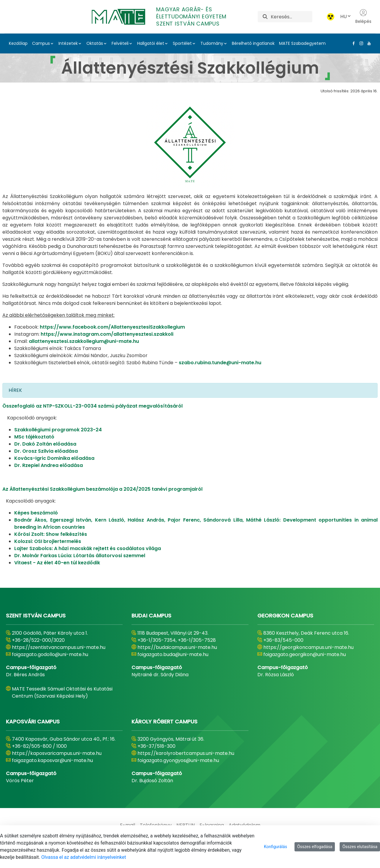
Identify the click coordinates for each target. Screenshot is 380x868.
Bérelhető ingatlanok (253, 43)
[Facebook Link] (352, 43)
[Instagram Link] (360, 43)
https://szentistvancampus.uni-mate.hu (59, 647)
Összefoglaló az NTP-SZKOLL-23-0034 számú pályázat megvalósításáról (92, 406)
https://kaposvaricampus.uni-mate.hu (57, 753)
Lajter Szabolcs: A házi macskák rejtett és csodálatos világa (88, 548)
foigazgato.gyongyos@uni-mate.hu (178, 760)
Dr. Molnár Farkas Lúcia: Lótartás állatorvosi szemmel (80, 556)
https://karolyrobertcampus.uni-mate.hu (186, 753)
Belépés (363, 17)
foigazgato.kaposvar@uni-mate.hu (52, 760)
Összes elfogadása (315, 847)
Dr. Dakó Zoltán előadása (45, 444)
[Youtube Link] (368, 43)
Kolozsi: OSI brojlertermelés (48, 541)
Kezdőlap (18, 43)
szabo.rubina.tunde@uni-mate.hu (220, 363)
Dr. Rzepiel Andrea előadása (49, 465)
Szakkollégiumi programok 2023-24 (58, 430)
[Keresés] (291, 17)
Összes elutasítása (360, 847)
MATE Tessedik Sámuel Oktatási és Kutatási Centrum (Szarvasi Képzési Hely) (62, 692)
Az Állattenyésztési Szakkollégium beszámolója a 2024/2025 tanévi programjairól (102, 489)
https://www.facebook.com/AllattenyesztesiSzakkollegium (112, 327)
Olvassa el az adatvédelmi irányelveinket (84, 857)
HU (346, 16)
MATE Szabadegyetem (302, 43)
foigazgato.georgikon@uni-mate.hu (305, 654)
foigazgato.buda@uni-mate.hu (173, 654)
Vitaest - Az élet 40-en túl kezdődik (57, 563)
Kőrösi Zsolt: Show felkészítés (51, 534)
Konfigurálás (275, 847)
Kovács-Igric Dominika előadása (54, 458)
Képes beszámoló (36, 513)
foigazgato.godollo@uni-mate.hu (50, 654)
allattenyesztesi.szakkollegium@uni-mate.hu (84, 341)
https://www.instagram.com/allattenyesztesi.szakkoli (107, 334)
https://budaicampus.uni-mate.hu (177, 647)
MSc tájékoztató (34, 437)
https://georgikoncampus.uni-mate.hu (308, 647)
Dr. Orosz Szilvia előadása (46, 451)
